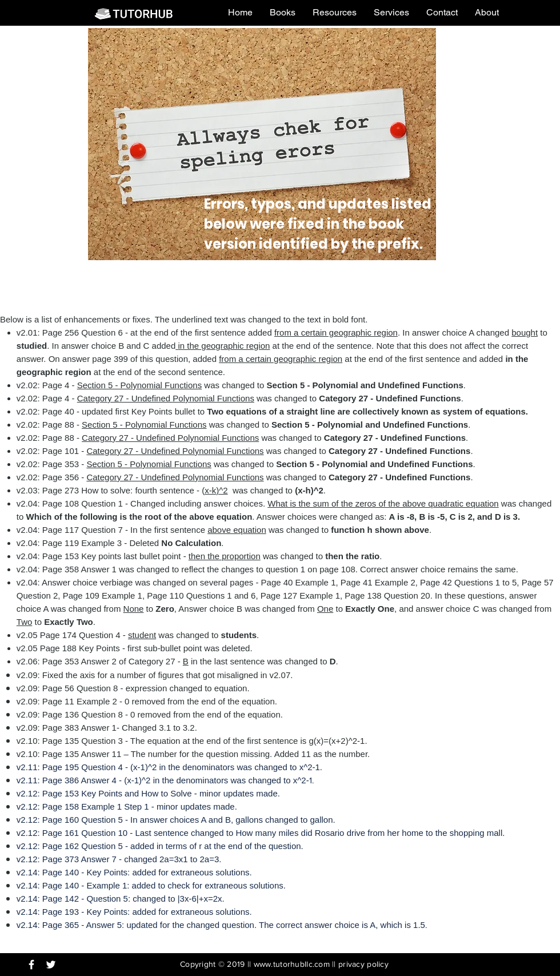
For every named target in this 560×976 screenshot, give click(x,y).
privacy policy (363, 964)
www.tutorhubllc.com (292, 964)
